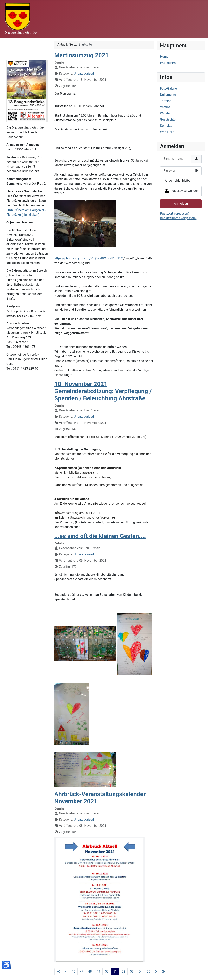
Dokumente (168, 95)
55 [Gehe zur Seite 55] (148, 972)
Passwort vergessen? (175, 213)
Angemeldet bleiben (178, 180)
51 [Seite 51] (115, 972)
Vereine (165, 107)
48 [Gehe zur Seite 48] (90, 972)
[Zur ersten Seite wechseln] (58, 972)
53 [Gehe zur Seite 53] (132, 972)
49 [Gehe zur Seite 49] (98, 972)
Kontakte (166, 126)
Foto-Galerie (168, 88)
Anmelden (181, 204)
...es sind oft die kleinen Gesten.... (100, 536)
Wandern (166, 113)
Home (164, 57)
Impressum (168, 63)
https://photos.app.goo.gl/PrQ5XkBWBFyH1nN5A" (89, 258)
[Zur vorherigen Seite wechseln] (66, 972)
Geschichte (168, 120)
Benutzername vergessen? (178, 218)
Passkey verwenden (181, 191)
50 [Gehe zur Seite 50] (107, 972)
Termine (166, 101)
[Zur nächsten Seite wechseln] (156, 972)
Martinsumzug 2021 (81, 55)
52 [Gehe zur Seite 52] (123, 972)
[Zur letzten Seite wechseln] (163, 972)
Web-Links (167, 132)
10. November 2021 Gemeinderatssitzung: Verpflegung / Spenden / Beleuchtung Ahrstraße (103, 391)
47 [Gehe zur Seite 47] (82, 972)
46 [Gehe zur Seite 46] (73, 972)
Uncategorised (84, 73)
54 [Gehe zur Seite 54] (140, 972)
